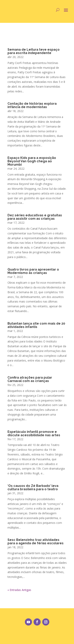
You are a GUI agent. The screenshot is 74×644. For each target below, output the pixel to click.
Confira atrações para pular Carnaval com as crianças (30, 379)
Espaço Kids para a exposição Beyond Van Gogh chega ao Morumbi (32, 161)
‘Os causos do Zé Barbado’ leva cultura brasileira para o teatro (33, 487)
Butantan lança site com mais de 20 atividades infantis (36, 325)
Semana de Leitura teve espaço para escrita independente (34, 51)
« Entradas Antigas (19, 590)
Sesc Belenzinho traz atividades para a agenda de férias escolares (36, 542)
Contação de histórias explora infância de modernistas (32, 105)
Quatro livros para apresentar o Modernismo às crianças (33, 271)
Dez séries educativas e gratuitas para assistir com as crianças (35, 217)
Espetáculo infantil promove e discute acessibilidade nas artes (34, 433)
